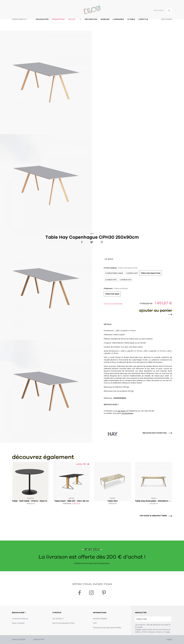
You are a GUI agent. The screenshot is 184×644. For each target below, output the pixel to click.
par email (121, 411)
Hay (92, 233)
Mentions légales (100, 619)
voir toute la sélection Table (155, 516)
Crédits (169, 640)
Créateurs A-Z (19, 19)
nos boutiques (127, 413)
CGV (168, 632)
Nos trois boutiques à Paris (64, 623)
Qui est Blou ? (58, 619)
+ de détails (109, 259)
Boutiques (167, 19)
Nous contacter (18, 623)
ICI (128, 387)
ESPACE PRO (39, 640)
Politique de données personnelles (107, 628)
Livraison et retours (20, 619)
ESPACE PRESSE (19, 640)
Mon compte (159, 10)
